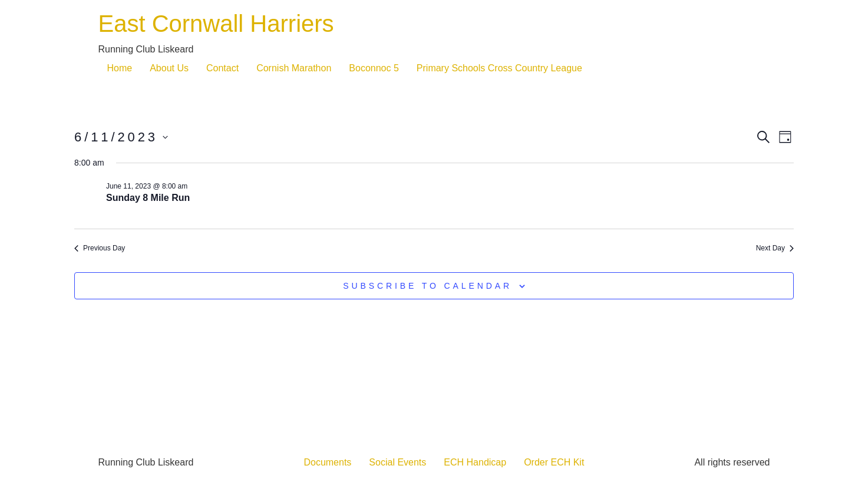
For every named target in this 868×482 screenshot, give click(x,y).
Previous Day (100, 248)
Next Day (775, 248)
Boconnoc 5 (374, 68)
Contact (222, 68)
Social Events (397, 462)
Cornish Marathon (294, 68)
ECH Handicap (475, 462)
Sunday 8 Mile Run (148, 198)
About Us (169, 68)
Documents (327, 462)
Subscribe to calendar (428, 286)
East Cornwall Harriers (216, 24)
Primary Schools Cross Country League (499, 68)
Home (120, 68)
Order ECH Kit (554, 462)
